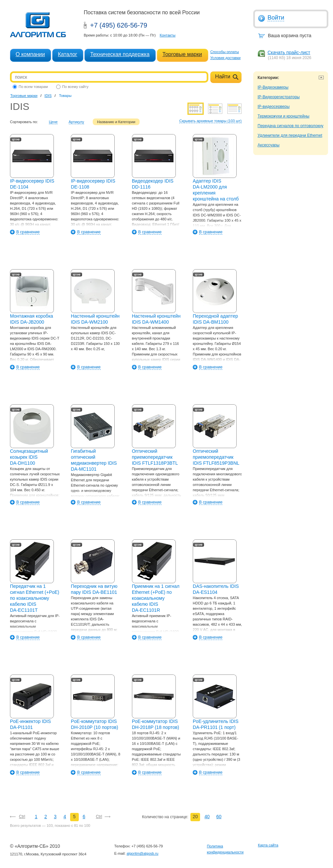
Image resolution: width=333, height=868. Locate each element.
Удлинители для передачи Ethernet (290, 135)
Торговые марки (182, 54)
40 (207, 817)
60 (219, 817)
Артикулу (77, 122)
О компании (30, 54)
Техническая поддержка (120, 54)
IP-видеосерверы (274, 107)
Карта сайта (268, 845)
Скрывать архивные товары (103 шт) (210, 121)
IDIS (48, 96)
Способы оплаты (225, 52)
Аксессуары (269, 145)
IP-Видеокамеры (273, 87)
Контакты (167, 35)
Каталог (67, 54)
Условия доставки (225, 58)
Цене (53, 122)
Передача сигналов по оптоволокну (290, 126)
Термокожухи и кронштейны (283, 116)
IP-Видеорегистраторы (279, 97)
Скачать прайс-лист (289, 52)
